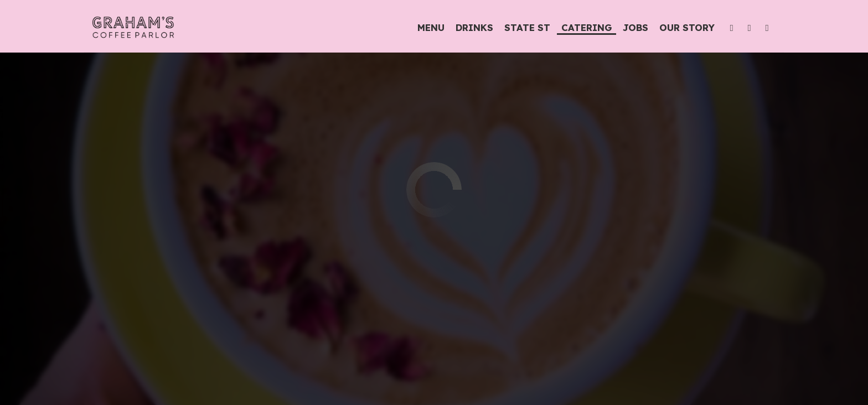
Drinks (471, 28)
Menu (428, 28)
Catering (583, 28)
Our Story (684, 28)
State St (521, 28)
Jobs (632, 28)
